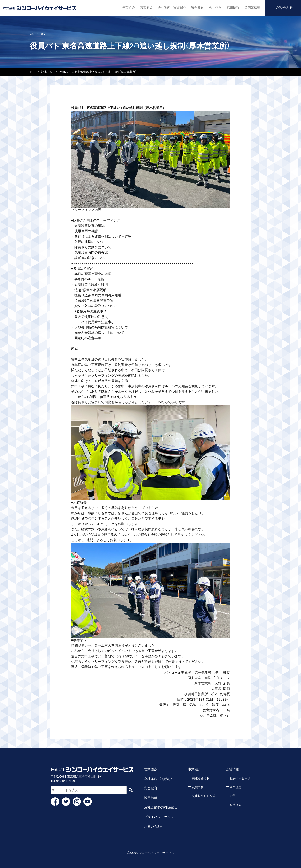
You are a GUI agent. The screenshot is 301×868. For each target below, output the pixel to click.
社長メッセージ (240, 778)
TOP (32, 72)
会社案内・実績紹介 (168, 7)
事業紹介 (124, 7)
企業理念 (236, 787)
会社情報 (213, 7)
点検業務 (198, 787)
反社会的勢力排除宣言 (161, 807)
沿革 (233, 796)
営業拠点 (142, 7)
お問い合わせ (283, 7)
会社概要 (236, 805)
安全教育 (194, 7)
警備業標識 (252, 7)
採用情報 (232, 7)
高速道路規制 (201, 778)
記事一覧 (47, 72)
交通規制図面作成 (204, 796)
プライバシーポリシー (161, 817)
